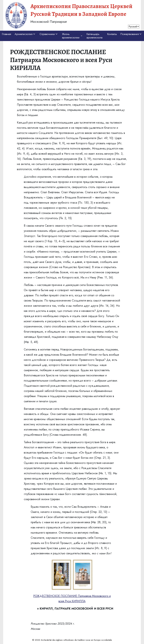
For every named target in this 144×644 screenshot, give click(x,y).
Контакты (112, 34)
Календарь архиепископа (94, 36)
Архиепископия (25, 34)
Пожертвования (131, 34)
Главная (6, 34)
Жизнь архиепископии (72, 36)
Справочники (49, 34)
